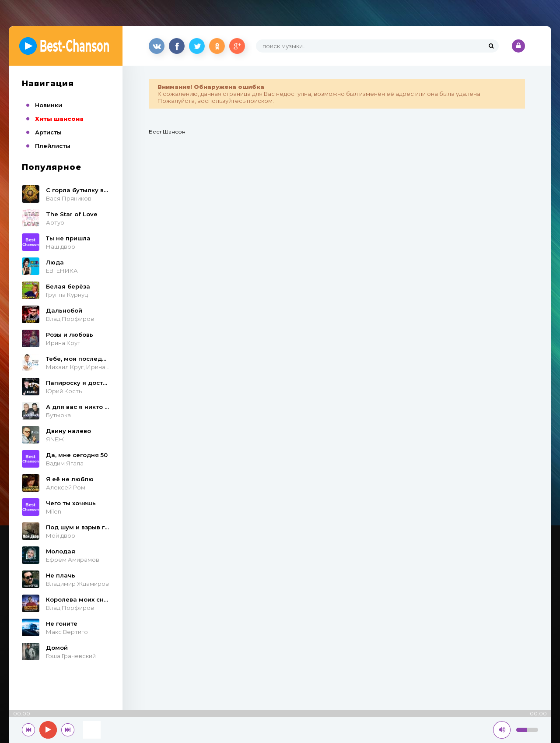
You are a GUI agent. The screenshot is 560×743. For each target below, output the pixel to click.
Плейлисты (53, 146)
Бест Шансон (167, 132)
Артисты (48, 132)
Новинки (49, 105)
